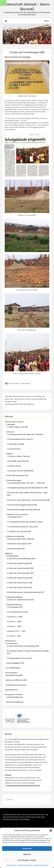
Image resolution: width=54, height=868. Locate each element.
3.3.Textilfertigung (13, 668)
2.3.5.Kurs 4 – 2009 (14, 626)
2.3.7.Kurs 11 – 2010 (14, 636)
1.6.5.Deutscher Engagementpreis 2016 (22, 505)
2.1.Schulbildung (12, 556)
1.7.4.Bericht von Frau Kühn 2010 (19, 531)
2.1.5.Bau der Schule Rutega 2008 (20, 578)
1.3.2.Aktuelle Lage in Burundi (18, 461)
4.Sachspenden (11, 673)
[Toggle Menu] (3, 3)
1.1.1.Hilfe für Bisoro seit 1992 (17, 427)
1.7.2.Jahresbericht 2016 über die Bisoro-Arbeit (25, 522)
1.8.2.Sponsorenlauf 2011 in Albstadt (21, 539)
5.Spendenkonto (11, 690)
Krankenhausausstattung (16, 685)
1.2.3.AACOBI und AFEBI (15, 444)
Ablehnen (27, 854)
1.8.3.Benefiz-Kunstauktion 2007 (19, 544)
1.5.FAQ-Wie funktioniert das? (17, 475)
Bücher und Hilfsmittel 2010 (16, 680)
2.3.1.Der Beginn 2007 (15, 607)
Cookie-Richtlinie (11, 865)
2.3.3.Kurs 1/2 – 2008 (15, 617)
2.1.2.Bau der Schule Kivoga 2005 (19, 563)
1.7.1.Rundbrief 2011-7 (15, 517)
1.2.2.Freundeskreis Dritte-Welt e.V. (20, 439)
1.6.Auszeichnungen (13, 480)
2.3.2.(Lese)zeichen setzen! (18, 612)
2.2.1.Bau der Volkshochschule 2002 (20, 600)
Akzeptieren (27, 849)
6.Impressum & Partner (41, 865)
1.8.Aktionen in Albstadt (15, 536)
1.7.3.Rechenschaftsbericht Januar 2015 (22, 527)
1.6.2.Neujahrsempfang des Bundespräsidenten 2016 (27, 488)
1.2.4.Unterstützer (14, 449)
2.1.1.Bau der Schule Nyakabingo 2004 (21, 559)
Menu (47, 21)
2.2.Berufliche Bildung (14, 597)
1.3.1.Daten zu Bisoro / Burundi (18, 456)
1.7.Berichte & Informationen (17, 514)
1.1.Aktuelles (10, 424)
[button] (51, 831)
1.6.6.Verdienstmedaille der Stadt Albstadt (24, 510)
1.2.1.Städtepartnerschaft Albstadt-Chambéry (25, 434)
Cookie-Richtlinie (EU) (14, 697)
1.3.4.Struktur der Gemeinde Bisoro (20, 471)
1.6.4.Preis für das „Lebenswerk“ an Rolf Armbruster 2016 (28, 500)
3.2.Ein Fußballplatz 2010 (15, 663)
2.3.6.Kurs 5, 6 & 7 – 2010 (16, 631)
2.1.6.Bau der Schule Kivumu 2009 (20, 583)
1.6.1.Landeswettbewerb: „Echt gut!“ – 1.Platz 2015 (26, 483)
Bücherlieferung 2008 (14, 675)
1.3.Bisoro (9, 454)
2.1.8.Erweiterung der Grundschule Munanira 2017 (26, 592)
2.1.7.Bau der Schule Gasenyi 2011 (19, 587)
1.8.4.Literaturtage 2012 (16, 549)
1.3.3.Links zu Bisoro (14, 466)
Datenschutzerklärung (25, 865)
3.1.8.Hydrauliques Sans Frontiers (19, 658)
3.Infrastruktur (10, 641)
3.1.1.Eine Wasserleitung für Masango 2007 (23, 646)
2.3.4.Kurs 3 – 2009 (14, 622)
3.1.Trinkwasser (12, 643)
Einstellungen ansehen (27, 860)
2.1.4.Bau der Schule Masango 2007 (20, 573)
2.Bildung (8, 553)
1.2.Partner (10, 432)
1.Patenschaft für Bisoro (14, 422)
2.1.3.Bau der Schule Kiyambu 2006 (20, 568)
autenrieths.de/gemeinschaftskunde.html (23, 785)
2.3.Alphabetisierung (14, 605)
